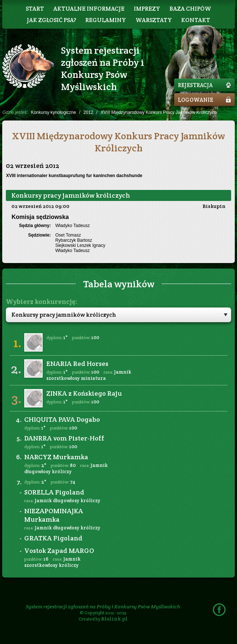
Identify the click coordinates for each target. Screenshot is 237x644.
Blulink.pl (114, 619)
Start (35, 9)
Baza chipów (190, 9)
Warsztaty (154, 20)
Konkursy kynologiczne (53, 112)
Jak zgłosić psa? (51, 20)
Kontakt (196, 20)
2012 (88, 112)
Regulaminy (106, 20)
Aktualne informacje (89, 9)
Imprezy (147, 9)
